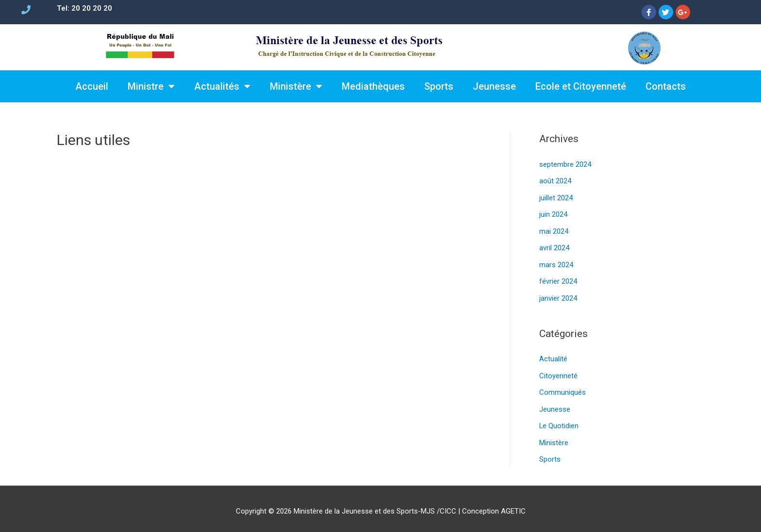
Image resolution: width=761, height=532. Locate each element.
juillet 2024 (556, 197)
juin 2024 (553, 213)
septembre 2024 (565, 164)
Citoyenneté (558, 372)
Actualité (553, 355)
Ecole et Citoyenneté (581, 86)
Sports (439, 86)
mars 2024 (556, 262)
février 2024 (558, 279)
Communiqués (562, 388)
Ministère (296, 86)
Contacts (666, 86)
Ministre (151, 86)
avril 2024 (554, 246)
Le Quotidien (559, 421)
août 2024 (555, 180)
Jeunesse (494, 86)
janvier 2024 (558, 295)
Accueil (92, 86)
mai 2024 (554, 230)
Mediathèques (373, 86)
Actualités (222, 86)
